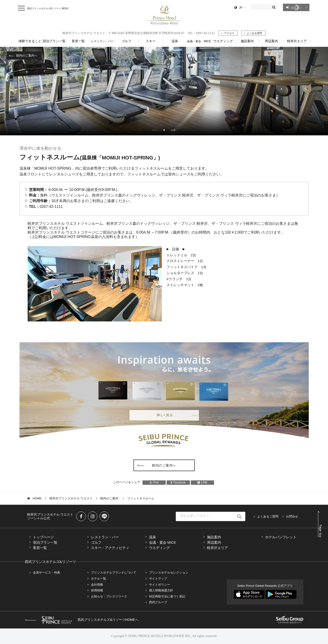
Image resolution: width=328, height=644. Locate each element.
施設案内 (214, 537)
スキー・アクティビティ (110, 548)
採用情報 (97, 590)
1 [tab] (164, 130)
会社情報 (97, 585)
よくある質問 (254, 33)
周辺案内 (214, 542)
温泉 (153, 537)
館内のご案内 (110, 498)
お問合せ (292, 516)
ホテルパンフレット (281, 537)
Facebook (178, 482)
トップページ (43, 537)
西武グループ (158, 602)
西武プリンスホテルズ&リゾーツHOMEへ (82, 620)
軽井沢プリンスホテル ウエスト (71, 498)
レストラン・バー (105, 537)
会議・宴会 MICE (163, 542)
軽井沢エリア (218, 548)
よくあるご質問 (268, 516)
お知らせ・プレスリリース (109, 596)
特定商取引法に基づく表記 (167, 596)
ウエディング (159, 548)
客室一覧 (40, 548)
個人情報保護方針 (161, 590)
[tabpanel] (164, 91)
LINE (202, 482)
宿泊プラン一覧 (45, 542)
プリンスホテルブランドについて (114, 573)
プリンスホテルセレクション (169, 573)
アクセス (229, 33)
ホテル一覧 (99, 579)
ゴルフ (96, 542)
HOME (37, 498)
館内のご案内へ (27, 56)
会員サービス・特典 (47, 573)
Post (154, 482)
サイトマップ (158, 579)
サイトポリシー (160, 585)
